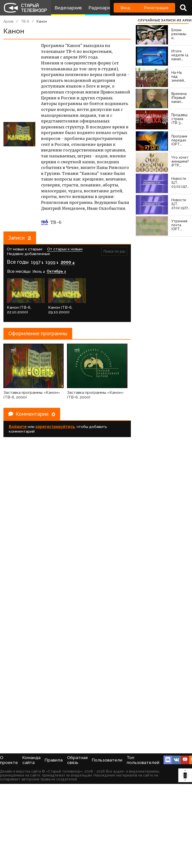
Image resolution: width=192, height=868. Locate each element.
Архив (8, 21)
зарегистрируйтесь (55, 427)
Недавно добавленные (28, 254)
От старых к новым (65, 249)
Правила (54, 760)
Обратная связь (77, 760)
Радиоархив (102, 8)
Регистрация (156, 8)
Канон (42, 21)
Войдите (18, 427)
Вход (125, 8)
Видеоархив (68, 8)
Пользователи (107, 760)
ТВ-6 (25, 21)
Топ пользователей (143, 760)
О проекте (9, 760)
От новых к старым (25, 249)
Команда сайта (31, 760)
